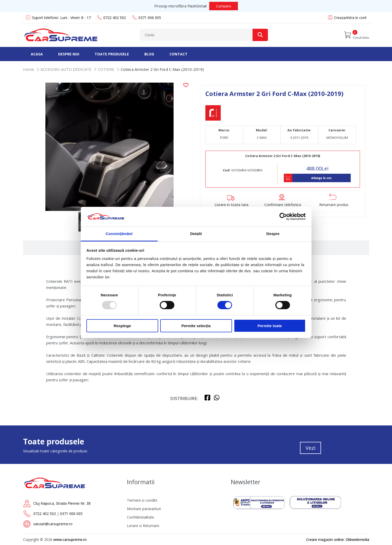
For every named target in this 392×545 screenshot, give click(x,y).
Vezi (310, 448)
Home (29, 69)
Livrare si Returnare (143, 526)
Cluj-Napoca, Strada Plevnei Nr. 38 (62, 503)
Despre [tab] (273, 234)
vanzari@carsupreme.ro (53, 524)
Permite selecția (196, 326)
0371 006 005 (147, 17)
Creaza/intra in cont (350, 18)
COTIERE (106, 69)
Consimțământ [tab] (119, 234)
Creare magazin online (325, 539)
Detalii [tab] (196, 234)
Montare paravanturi (144, 509)
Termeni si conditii (142, 500)
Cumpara (223, 6)
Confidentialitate (140, 517)
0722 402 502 (111, 17)
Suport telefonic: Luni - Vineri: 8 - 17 (58, 17)
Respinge (122, 326)
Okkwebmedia (357, 539)
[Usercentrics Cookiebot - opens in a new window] (283, 217)
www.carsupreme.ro (70, 539)
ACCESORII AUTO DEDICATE (66, 69)
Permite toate (270, 326)
